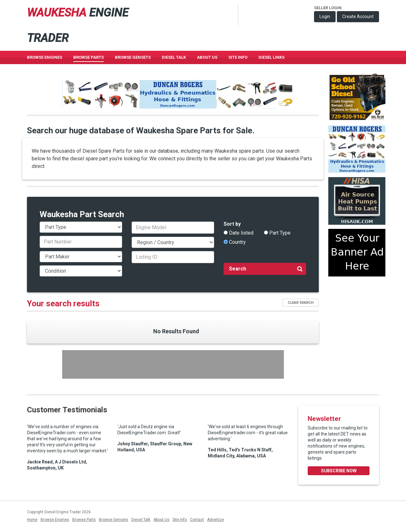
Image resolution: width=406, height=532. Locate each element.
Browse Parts (88, 57)
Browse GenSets (133, 57)
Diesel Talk (174, 57)
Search (266, 269)
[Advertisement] (173, 364)
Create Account (358, 17)
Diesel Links (272, 57)
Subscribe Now (339, 471)
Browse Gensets (114, 520)
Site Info (238, 57)
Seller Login (328, 8)
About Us (207, 57)
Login (325, 17)
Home (32, 520)
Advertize (216, 520)
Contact (197, 520)
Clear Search (301, 303)
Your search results (63, 303)
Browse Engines (45, 57)
